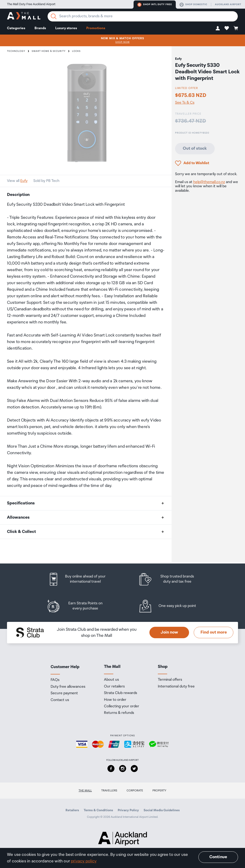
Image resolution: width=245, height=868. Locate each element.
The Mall (85, 791)
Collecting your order (122, 706)
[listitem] (81, 579)
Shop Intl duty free (155, 5)
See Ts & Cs (185, 103)
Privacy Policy (128, 810)
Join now (169, 632)
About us (111, 680)
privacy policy (84, 861)
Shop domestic (193, 5)
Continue (218, 857)
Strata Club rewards (121, 693)
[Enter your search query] (143, 16)
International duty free (176, 687)
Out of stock (195, 149)
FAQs (55, 680)
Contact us (60, 700)
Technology (16, 51)
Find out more (214, 632)
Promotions (96, 28)
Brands (40, 28)
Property (159, 791)
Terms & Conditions (98, 810)
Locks (76, 51)
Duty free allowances (68, 687)
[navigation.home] (24, 16)
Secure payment (64, 693)
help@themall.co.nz (209, 182)
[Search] (54, 16)
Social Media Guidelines (162, 810)
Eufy (24, 181)
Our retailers (114, 687)
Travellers (109, 791)
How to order (115, 700)
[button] (218, 28)
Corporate (135, 791)
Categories (16, 28)
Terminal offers (170, 680)
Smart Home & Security (49, 51)
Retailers (72, 810)
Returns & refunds (119, 713)
